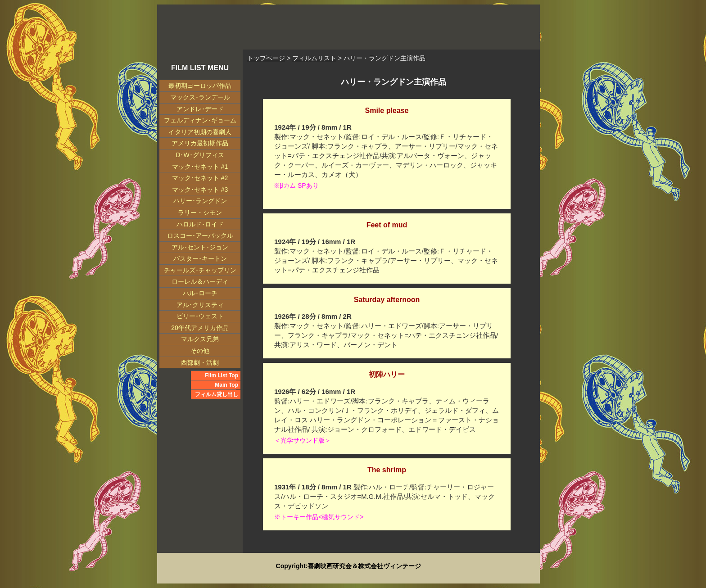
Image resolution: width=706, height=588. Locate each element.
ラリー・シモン (200, 213)
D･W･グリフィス (200, 155)
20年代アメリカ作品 (200, 328)
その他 (200, 351)
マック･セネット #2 (200, 178)
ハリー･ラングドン (200, 201)
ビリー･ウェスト (200, 316)
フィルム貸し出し (217, 394)
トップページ (266, 58)
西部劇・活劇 (200, 362)
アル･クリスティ (200, 305)
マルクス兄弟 (200, 339)
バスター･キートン (200, 258)
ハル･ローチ (200, 293)
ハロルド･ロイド (200, 224)
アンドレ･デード (200, 109)
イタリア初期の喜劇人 (200, 132)
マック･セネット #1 (200, 167)
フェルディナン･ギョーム (200, 120)
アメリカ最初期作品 (200, 143)
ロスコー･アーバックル (200, 235)
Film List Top (222, 375)
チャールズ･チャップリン (200, 270)
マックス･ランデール (200, 97)
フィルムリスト (314, 58)
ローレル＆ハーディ (200, 281)
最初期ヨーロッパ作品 (200, 86)
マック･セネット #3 (200, 190)
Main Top (226, 385)
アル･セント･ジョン (200, 247)
